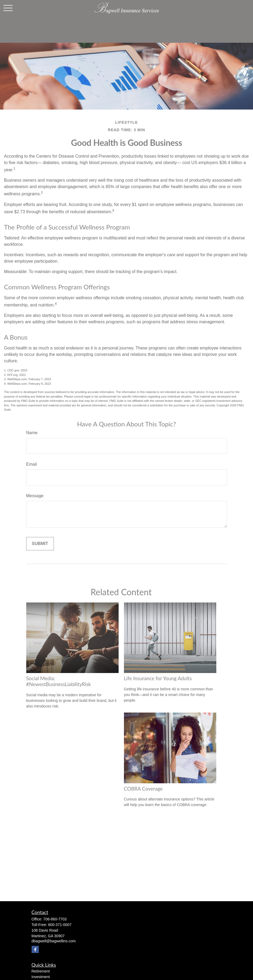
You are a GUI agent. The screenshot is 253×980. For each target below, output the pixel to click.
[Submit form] (40, 544)
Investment (41, 977)
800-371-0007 (60, 925)
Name (32, 433)
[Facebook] (35, 949)
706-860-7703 (55, 919)
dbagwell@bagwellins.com (54, 941)
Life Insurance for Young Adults (158, 678)
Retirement (41, 971)
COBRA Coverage (143, 789)
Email (32, 464)
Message (35, 496)
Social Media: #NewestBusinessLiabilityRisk (59, 681)
